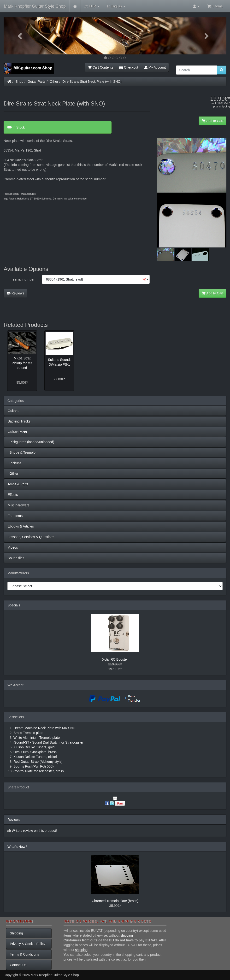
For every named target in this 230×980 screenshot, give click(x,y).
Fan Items (15, 516)
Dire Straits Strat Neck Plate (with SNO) (92, 82)
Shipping (16, 933)
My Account (155, 67)
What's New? (17, 847)
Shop (20, 82)
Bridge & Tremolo (22, 452)
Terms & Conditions (24, 954)
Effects (13, 495)
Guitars (13, 411)
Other (54, 82)
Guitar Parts (37, 82)
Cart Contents (100, 67)
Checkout (129, 67)
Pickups (15, 463)
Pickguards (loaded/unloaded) (31, 442)
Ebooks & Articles (21, 526)
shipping (225, 106)
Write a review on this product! (34, 831)
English (116, 6)
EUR (92, 6)
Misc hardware (19, 505)
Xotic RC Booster (115, 659)
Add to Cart (212, 121)
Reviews (15, 293)
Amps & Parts (18, 484)
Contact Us (18, 965)
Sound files (16, 558)
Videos (13, 547)
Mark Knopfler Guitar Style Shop (35, 6)
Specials (14, 605)
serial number (24, 279)
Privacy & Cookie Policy (28, 944)
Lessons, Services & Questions (31, 537)
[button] (20, 36)
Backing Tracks (19, 421)
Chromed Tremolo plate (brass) (115, 901)
